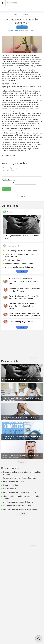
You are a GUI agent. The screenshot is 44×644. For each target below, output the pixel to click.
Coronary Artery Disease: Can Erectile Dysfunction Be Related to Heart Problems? (23, 306)
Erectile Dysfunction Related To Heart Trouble (20, 509)
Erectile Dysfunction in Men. (14, 482)
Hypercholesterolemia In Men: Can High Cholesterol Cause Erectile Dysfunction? (24, 315)
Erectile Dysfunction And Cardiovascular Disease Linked (21, 237)
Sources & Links (10, 155)
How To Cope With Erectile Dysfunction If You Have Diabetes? (25, 290)
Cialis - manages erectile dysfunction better (21, 251)
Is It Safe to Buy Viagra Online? (21, 322)
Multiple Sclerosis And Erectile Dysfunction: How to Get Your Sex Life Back (24, 281)
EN (41, 3)
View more (22, 271)
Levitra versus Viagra (11, 485)
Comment (6, 189)
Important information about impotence (19, 264)
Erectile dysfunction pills (14, 260)
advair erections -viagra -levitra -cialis (17, 506)
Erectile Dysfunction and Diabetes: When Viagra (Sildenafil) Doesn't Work (25, 297)
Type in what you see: (9, 180)
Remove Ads (34, 358)
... (20, 15)
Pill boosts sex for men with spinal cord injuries (21, 478)
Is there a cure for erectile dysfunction (19, 267)
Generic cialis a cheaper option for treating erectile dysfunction (21, 256)
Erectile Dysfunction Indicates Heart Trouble (20, 493)
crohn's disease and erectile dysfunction (18, 502)
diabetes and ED (9, 489)
